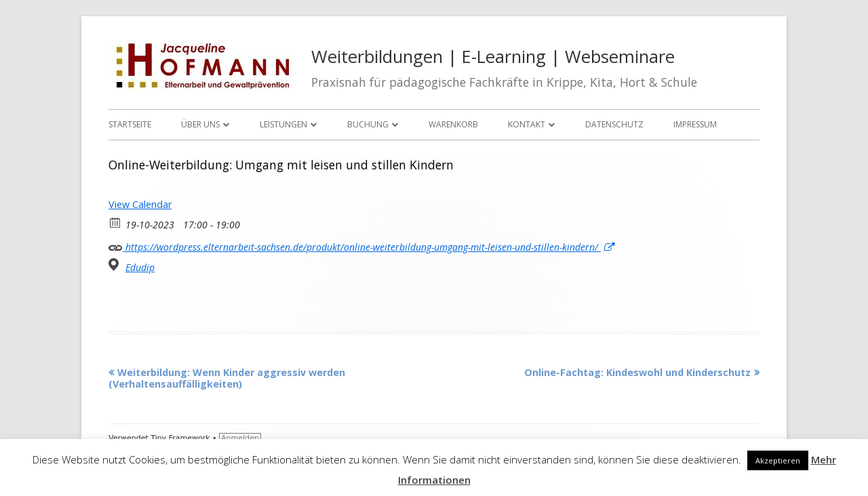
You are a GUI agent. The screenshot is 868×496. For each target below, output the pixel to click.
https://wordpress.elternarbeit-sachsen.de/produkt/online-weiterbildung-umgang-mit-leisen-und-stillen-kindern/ (361, 246)
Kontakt (527, 124)
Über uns (200, 124)
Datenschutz (614, 124)
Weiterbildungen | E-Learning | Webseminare (493, 57)
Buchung (368, 124)
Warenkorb (453, 124)
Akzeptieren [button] (778, 460)
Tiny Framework (180, 438)
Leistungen (283, 124)
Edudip (140, 268)
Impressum (695, 124)
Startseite (130, 124)
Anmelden (240, 438)
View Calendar (140, 204)
